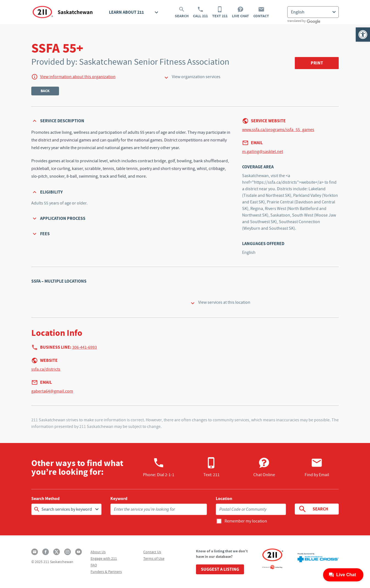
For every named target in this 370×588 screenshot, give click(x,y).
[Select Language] (313, 12)
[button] (363, 35)
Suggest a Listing (220, 569)
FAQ (94, 565)
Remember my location (246, 521)
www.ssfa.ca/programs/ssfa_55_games (278, 130)
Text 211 (220, 12)
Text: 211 (211, 467)
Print (317, 63)
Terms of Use (154, 558)
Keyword (119, 499)
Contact (261, 12)
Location (224, 499)
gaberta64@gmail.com (52, 391)
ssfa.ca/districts (46, 369)
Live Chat (240, 12)
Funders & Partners (106, 572)
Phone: (159, 467)
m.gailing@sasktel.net (263, 152)
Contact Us (152, 552)
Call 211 (200, 12)
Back (45, 91)
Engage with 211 (104, 558)
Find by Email (317, 467)
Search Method (45, 499)
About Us (98, 552)
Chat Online (264, 467)
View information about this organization (78, 77)
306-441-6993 (85, 347)
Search (182, 12)
